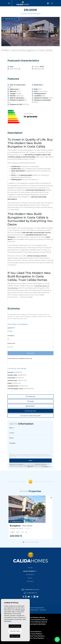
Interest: (11, 336)
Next (57, 32)
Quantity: (11, 328)
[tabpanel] (30, 517)
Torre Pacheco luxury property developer (30, 624)
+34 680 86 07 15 (30, 593)
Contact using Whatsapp (30, 416)
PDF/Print (31, 406)
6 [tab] (32, 542)
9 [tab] (38, 542)
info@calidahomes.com (30, 590)
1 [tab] (23, 542)
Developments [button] (30, 571)
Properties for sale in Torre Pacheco (30, 638)
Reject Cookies (15, 636)
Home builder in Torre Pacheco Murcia (31, 617)
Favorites (30, 397)
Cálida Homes (23, 3)
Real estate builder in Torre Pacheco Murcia (31, 622)
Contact (30, 581)
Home (30, 568)
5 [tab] (30, 542)
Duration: (11, 343)
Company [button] (30, 575)
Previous (4, 32)
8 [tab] (36, 542)
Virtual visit (30, 411)
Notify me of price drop (31, 14)
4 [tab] (29, 542)
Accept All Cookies (15, 626)
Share (30, 401)
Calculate (30, 353)
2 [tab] (25, 542)
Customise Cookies (15, 631)
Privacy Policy (12, 456)
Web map (34, 610)
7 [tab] (34, 542)
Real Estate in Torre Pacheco (30, 632)
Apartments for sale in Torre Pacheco (31, 636)
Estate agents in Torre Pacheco (30, 634)
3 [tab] (27, 542)
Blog (30, 578)
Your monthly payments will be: (20, 359)
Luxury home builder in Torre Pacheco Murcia (31, 620)
